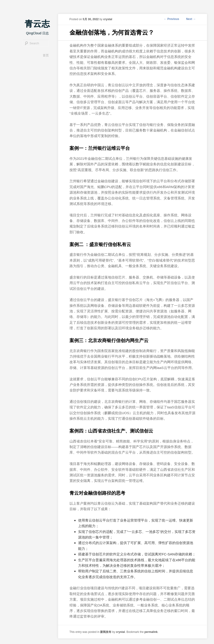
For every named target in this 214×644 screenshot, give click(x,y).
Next (191, 19)
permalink (151, 632)
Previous (171, 19)
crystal (108, 19)
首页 (46, 55)
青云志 (37, 24)
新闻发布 (106, 632)
